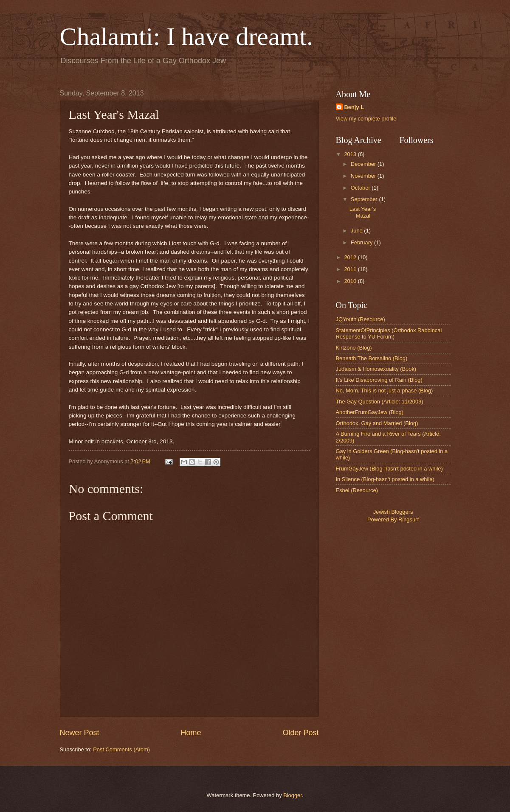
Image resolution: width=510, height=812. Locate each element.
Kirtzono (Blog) (354, 348)
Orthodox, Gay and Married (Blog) (377, 423)
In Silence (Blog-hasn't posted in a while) (385, 479)
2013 (351, 154)
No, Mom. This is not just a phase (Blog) (385, 391)
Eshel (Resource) (357, 490)
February (362, 242)
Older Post (300, 733)
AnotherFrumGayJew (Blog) (370, 412)
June (358, 231)
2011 (351, 269)
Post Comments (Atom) (121, 749)
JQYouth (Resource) (361, 319)
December (364, 164)
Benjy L (354, 107)
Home (191, 733)
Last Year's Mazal (363, 212)
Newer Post (80, 733)
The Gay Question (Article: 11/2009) (380, 402)
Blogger (293, 795)
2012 (351, 257)
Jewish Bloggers (393, 512)
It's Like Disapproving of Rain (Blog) (379, 380)
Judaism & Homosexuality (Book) (376, 369)
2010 (351, 281)
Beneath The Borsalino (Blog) (372, 358)
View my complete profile (366, 119)
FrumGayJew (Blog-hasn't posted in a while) (389, 469)
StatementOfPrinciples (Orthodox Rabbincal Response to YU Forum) (389, 333)
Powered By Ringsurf (393, 519)
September (365, 199)
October (361, 188)
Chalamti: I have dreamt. (186, 36)
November (364, 176)
